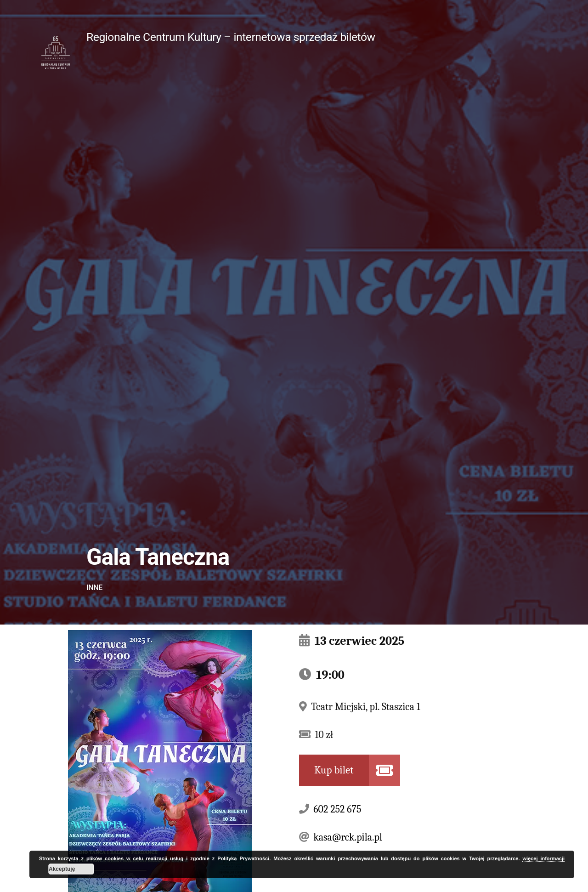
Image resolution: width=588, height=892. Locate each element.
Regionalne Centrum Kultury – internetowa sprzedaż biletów (231, 37)
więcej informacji (543, 858)
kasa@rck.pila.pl (348, 837)
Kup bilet (334, 770)
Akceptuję (62, 869)
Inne (94, 588)
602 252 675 (337, 809)
